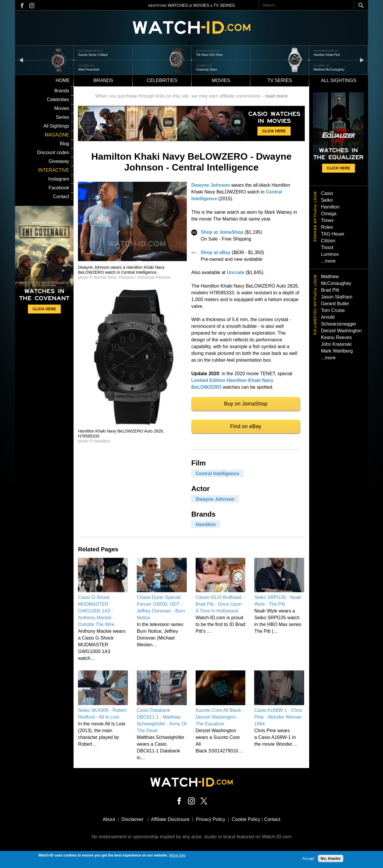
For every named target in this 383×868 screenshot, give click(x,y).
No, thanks (331, 860)
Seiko (327, 200)
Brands (103, 80)
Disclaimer (133, 819)
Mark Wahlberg (337, 351)
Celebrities (162, 80)
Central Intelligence (217, 473)
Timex (327, 220)
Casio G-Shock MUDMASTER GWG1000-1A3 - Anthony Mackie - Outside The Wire (96, 611)
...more (328, 261)
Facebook (59, 188)
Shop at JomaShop (222, 232)
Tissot (327, 247)
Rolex (327, 227)
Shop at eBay (215, 252)
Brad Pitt (330, 290)
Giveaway (59, 161)
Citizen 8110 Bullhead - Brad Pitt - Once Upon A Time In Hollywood (220, 604)
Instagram (59, 179)
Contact (61, 197)
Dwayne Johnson (211, 185)
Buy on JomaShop (246, 404)
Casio (327, 193)
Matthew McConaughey (329, 70)
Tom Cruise (333, 310)
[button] (132, 259)
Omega (329, 214)
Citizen (328, 241)
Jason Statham (337, 297)
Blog (64, 144)
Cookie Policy (246, 819)
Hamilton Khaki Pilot (327, 55)
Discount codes (53, 152)
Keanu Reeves (336, 337)
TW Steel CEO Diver (209, 55)
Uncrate (236, 272)
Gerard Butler (335, 304)
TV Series (280, 80)
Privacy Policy (211, 819)
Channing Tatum (207, 70)
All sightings (339, 80)
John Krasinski (336, 344)
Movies (221, 80)
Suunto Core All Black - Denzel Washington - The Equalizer (220, 717)
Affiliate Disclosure (170, 819)
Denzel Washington (341, 331)
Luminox (330, 254)
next (362, 60)
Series (63, 117)
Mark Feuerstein (89, 70)
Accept (308, 860)
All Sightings (56, 126)
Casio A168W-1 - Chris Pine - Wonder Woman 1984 (278, 717)
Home (63, 80)
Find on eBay (246, 426)
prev (21, 60)
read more (276, 96)
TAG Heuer (333, 234)
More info (177, 857)
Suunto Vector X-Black (93, 55)
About (109, 819)
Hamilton (206, 524)
